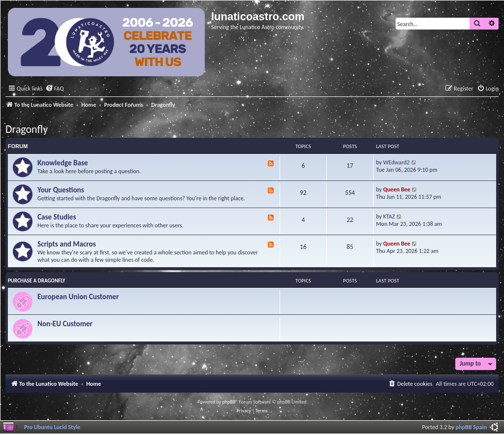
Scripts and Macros (67, 244)
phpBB (229, 402)
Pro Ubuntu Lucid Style (52, 427)
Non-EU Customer (65, 324)
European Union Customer (78, 297)
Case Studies (57, 217)
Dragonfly (27, 129)
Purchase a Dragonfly (37, 281)
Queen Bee (397, 189)
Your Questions (61, 190)
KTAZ (389, 216)
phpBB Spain (471, 427)
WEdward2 (397, 162)
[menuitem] (55, 89)
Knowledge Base (63, 163)
